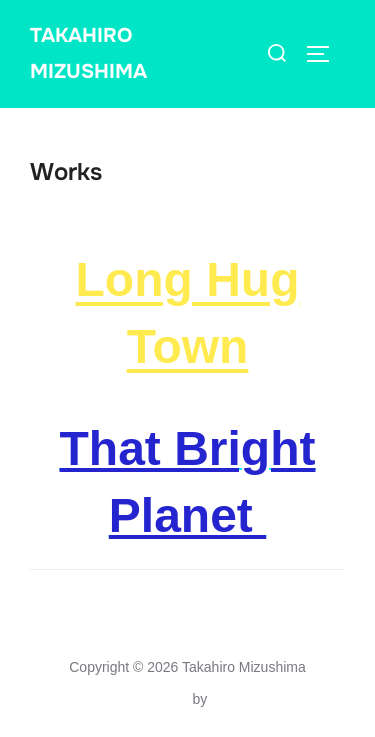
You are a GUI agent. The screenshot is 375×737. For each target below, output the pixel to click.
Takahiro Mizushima (88, 53)
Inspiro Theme (143, 699)
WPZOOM (243, 699)
